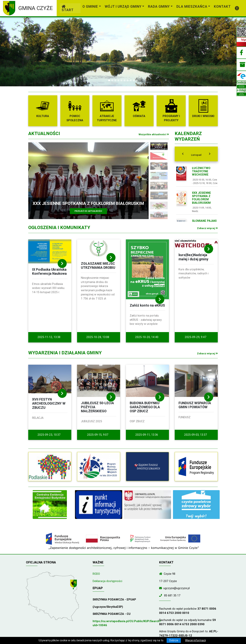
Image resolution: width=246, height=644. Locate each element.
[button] (18, 52)
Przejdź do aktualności (88, 211)
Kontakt (222, 6)
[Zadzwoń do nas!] (161, 595)
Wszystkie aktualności (154, 134)
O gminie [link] (90, 6)
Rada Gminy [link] (159, 6)
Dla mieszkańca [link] (192, 6)
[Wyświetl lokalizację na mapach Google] (74, 585)
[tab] (196, 154)
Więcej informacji (195, 640)
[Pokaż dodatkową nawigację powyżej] (237, 8)
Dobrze (174, 640)
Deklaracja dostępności (107, 581)
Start (68, 8)
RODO (96, 574)
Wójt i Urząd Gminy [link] (123, 6)
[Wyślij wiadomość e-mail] (161, 588)
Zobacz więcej (207, 228)
